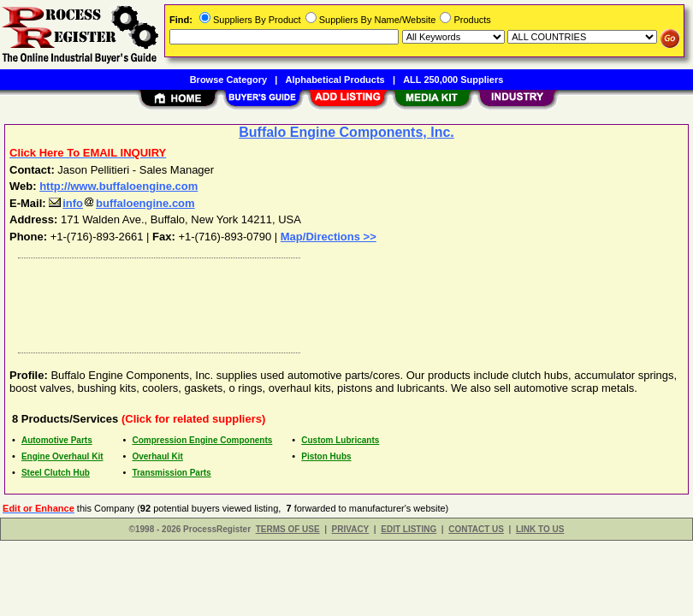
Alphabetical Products (335, 80)
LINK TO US (540, 529)
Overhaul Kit (157, 456)
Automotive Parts (57, 440)
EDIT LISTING (409, 529)
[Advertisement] (343, 301)
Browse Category (228, 80)
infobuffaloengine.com (121, 203)
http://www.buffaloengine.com (118, 186)
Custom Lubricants (340, 440)
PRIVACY (351, 529)
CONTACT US (476, 529)
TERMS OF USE (288, 529)
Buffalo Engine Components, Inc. (346, 132)
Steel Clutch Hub (56, 473)
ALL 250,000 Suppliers (453, 80)
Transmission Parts (171, 473)
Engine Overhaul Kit (62, 456)
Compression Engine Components (202, 440)
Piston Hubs (326, 456)
